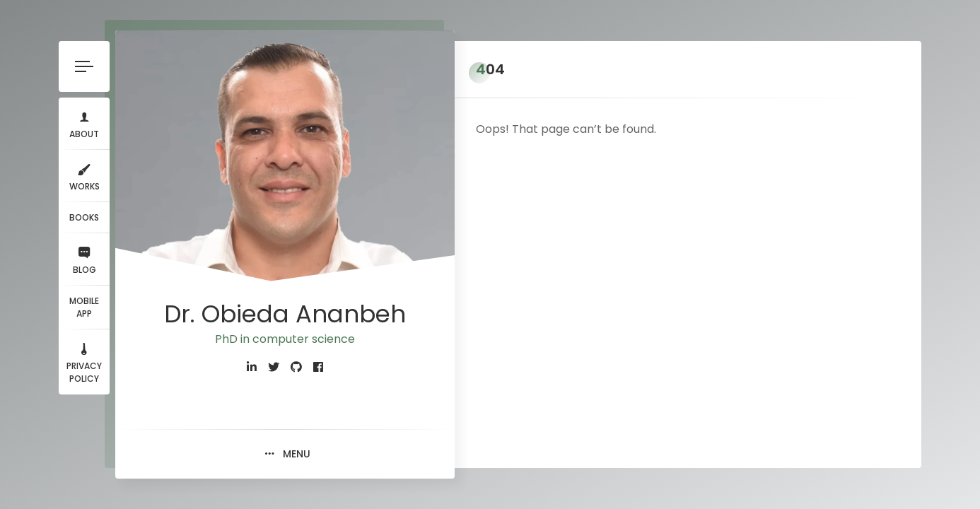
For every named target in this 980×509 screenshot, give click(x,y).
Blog (84, 259)
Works (84, 176)
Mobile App (84, 307)
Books (84, 217)
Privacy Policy (84, 362)
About (84, 123)
